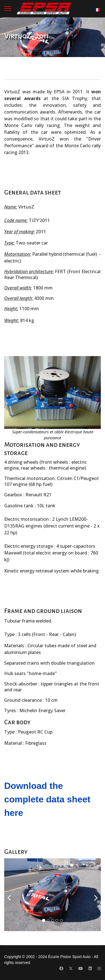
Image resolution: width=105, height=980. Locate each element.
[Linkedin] (90, 968)
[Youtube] (81, 968)
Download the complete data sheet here (47, 799)
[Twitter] (71, 968)
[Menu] (8, 8)
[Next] (95, 895)
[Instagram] (99, 968)
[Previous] (10, 895)
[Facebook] (61, 968)
